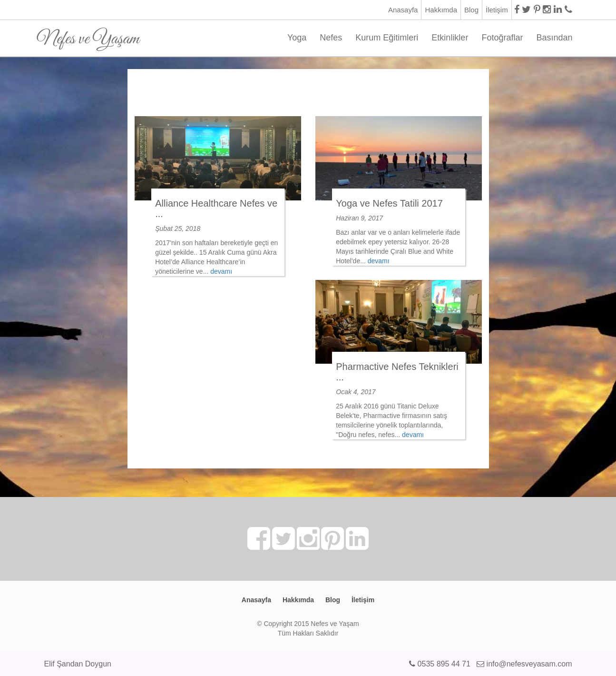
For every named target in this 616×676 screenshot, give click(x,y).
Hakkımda (441, 10)
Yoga (297, 38)
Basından (554, 38)
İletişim (497, 10)
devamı (221, 271)
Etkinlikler (450, 38)
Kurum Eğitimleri (387, 38)
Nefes (331, 38)
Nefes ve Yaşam (88, 35)
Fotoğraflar (502, 38)
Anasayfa (403, 10)
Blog (471, 10)
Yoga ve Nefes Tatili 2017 (389, 203)
